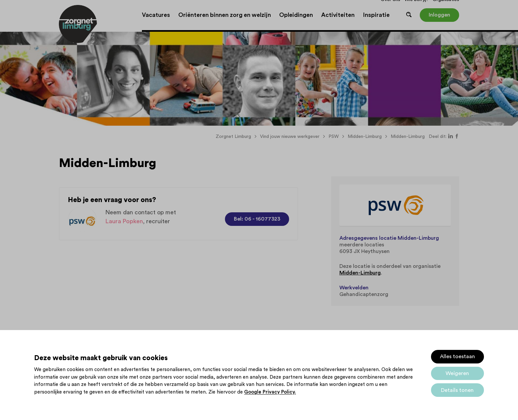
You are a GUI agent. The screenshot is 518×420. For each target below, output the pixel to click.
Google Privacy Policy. (270, 392)
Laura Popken (124, 221)
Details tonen (457, 390)
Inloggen (439, 15)
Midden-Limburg (360, 273)
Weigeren (457, 373)
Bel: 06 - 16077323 (257, 219)
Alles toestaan (457, 357)
